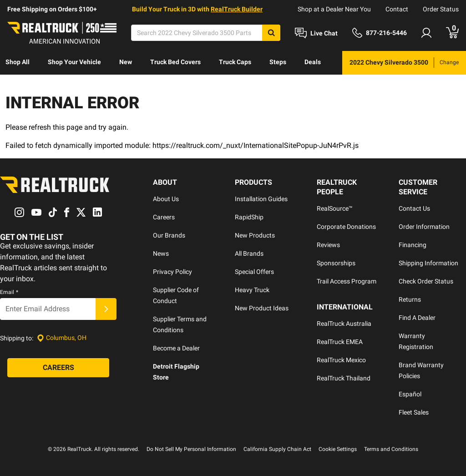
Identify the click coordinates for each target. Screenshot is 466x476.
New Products (255, 235)
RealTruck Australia (344, 324)
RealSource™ (335, 208)
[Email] (48, 309)
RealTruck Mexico (341, 360)
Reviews (328, 245)
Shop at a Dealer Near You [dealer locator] (334, 9)
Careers (164, 217)
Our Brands (169, 235)
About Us (166, 199)
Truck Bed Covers (175, 62)
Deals (313, 62)
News (161, 253)
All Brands (249, 253)
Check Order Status (426, 281)
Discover (18, 86)
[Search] (206, 33)
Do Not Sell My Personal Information (191, 449)
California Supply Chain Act (277, 449)
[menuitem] (18, 63)
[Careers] (58, 368)
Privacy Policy (172, 272)
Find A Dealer (417, 318)
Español (410, 394)
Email (9, 292)
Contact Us (414, 208)
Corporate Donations (346, 227)
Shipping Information (428, 263)
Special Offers (254, 272)
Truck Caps (235, 62)
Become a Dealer (176, 348)
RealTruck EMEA (340, 342)
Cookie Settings (338, 449)
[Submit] (106, 309)
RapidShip (249, 217)
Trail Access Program (347, 281)
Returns (410, 299)
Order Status (441, 9)
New (126, 62)
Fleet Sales (414, 412)
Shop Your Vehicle (74, 62)
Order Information (424, 227)
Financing (413, 245)
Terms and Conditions (391, 449)
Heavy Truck (252, 290)
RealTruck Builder (237, 9)
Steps (278, 62)
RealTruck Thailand (344, 378)
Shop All (18, 62)
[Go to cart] (452, 33)
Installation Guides (261, 199)
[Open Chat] (316, 33)
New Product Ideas (262, 308)
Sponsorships (336, 263)
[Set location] (62, 338)
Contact (397, 9)
